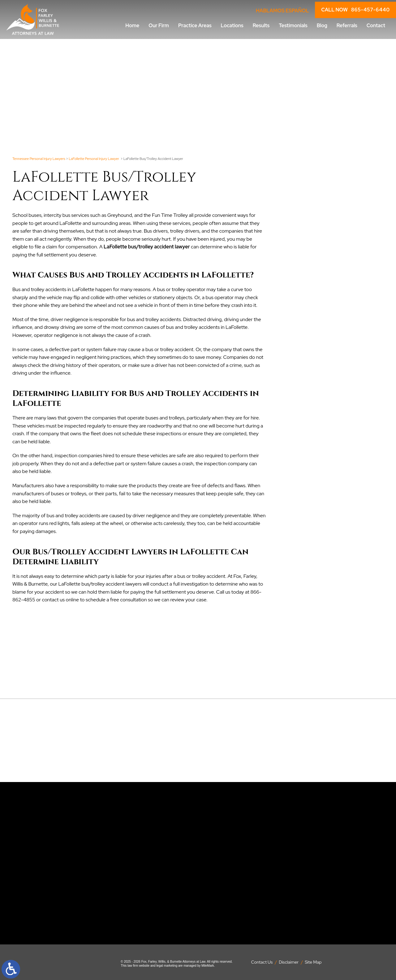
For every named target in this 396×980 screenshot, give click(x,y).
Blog (322, 26)
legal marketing (167, 966)
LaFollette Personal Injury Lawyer (94, 159)
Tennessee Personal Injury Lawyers (39, 159)
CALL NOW (355, 10)
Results (261, 26)
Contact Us (262, 962)
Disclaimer (289, 962)
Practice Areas (195, 26)
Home (132, 26)
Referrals (347, 26)
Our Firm (159, 26)
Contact (376, 26)
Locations (232, 26)
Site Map (313, 962)
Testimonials (293, 26)
